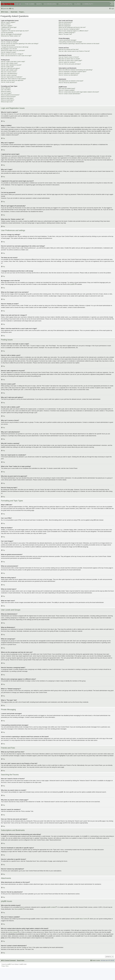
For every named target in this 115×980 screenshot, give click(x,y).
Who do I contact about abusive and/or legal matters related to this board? (79, 95)
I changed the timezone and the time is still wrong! (17, 51)
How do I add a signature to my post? (14, 68)
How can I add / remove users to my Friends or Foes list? (74, 55)
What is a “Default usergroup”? (67, 36)
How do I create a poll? (10, 70)
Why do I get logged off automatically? (14, 38)
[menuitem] (14, 12)
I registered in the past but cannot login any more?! (18, 34)
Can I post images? (9, 97)
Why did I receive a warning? (12, 79)
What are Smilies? (9, 95)
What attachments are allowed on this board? (71, 84)
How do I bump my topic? (11, 86)
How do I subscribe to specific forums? (69, 77)
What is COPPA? (9, 27)
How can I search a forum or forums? (69, 61)
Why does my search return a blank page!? (70, 64)
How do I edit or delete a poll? (12, 74)
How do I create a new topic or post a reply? (16, 65)
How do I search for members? (67, 66)
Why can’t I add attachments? (12, 77)
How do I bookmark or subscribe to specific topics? (72, 75)
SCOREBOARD (52, 7)
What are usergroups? (65, 29)
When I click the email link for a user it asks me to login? (19, 59)
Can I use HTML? (9, 93)
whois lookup (20, 941)
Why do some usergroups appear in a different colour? (73, 34)
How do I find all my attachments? (68, 86)
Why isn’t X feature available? (67, 94)
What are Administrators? (65, 26)
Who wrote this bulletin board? (67, 92)
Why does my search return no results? (69, 62)
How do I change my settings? (12, 45)
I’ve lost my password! (10, 36)
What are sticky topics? (10, 102)
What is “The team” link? (65, 38)
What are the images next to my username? (16, 54)
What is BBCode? (9, 92)
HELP (110, 6)
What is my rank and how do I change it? (15, 57)
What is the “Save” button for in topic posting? (16, 82)
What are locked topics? (10, 104)
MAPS (41, 7)
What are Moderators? (65, 27)
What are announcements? (11, 100)
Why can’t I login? (9, 33)
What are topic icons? (10, 105)
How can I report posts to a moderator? (15, 80)
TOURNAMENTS (68, 7)
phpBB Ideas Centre (84, 928)
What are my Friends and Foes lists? (69, 53)
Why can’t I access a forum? (12, 75)
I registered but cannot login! (12, 31)
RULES (110, 8)
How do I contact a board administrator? (69, 97)
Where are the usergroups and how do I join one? (72, 31)
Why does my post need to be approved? (15, 84)
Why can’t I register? (9, 29)
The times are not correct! (11, 49)
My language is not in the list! (12, 52)
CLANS (80, 7)
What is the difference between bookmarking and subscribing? (75, 73)
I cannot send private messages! (67, 44)
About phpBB (26, 918)
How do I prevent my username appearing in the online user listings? (23, 47)
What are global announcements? (13, 98)
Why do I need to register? (11, 26)
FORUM (110, 5)
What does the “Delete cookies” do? (14, 40)
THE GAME (32, 7)
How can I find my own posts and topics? (70, 68)
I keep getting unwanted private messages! (70, 45)
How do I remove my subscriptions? (68, 78)
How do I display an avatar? (11, 56)
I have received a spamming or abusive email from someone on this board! (79, 47)
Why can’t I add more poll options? (13, 72)
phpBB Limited (54, 916)
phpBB (78, 290)
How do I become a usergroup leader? (69, 33)
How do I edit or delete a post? (12, 67)
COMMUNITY (90, 7)
